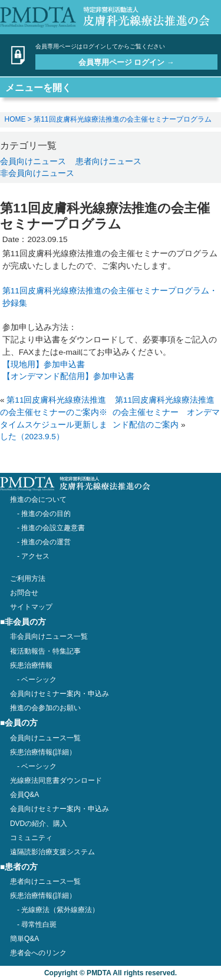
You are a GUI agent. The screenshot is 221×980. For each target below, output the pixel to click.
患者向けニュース (108, 161)
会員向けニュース (33, 161)
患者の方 (21, 867)
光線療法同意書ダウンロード (56, 780)
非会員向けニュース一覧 (49, 636)
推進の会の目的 (46, 514)
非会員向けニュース (37, 173)
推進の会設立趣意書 (53, 528)
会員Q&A (24, 795)
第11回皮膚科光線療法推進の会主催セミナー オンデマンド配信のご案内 (166, 412)
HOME (15, 119)
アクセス (35, 556)
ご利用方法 (28, 579)
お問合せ (24, 593)
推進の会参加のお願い (45, 708)
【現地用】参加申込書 (44, 365)
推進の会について (38, 499)
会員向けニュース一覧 (45, 738)
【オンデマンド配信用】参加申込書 (68, 376)
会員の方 (21, 723)
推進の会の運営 (46, 542)
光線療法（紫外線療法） (60, 910)
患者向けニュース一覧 (45, 881)
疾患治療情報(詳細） (43, 896)
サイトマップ (31, 607)
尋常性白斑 (39, 925)
